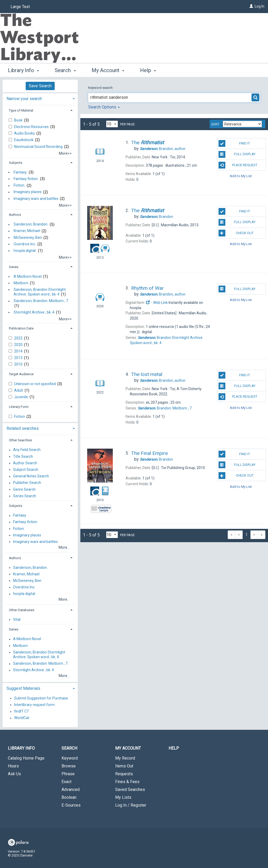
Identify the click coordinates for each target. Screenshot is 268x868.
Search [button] (65, 70)
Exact (66, 782)
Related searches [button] (23, 428)
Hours (13, 766)
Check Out (236, 233)
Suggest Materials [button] (23, 688)
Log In (259, 6)
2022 (19, 338)
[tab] (40, 98)
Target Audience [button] (21, 374)
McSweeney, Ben (28, 238)
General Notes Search (31, 476)
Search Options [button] (104, 107)
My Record (125, 758)
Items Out (124, 766)
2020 (19, 345)
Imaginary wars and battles (36, 199)
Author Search (25, 463)
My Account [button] (108, 70)
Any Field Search (27, 450)
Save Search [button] (40, 86)
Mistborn (21, 283)
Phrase (68, 774)
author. (163, 149)
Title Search (23, 456)
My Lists (123, 797)
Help (174, 748)
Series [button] (14, 267)
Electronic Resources (32, 127)
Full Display (237, 154)
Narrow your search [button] (24, 99)
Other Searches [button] (20, 440)
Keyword (70, 758)
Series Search (25, 496)
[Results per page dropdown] (112, 124)
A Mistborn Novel (28, 276)
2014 (19, 351)
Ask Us (14, 774)
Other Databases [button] (22, 610)
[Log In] (251, 6)
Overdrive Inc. (25, 244)
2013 (19, 358)
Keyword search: (101, 88)
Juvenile (21, 397)
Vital (17, 620)
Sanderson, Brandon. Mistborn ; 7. (41, 301)
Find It (234, 143)
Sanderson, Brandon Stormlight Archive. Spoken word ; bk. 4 (40, 292)
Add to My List (241, 176)
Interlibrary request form (34, 705)
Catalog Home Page (26, 758)
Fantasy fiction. (26, 179)
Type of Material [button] (21, 110)
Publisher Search (27, 483)
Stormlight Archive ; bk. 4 (34, 312)
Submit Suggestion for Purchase (41, 698)
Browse (69, 766)
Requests (124, 774)
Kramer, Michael (27, 231)
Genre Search (24, 489)
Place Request (238, 165)
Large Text (20, 7)
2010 (19, 364)
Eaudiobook (24, 140)
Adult (19, 390)
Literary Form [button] (19, 407)
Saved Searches (130, 789)
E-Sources (71, 805)
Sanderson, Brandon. (31, 224)
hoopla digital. (25, 251)
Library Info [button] (23, 70)
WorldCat (22, 718)
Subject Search (26, 470)
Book (19, 120)
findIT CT (22, 711)
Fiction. (19, 186)
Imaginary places (28, 192)
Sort (215, 124)
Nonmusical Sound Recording (39, 147)
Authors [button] (15, 215)
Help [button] (148, 70)
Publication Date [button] (21, 328)
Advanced (71, 789)
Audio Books (25, 133)
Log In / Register (131, 805)
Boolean (69, 797)
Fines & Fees (127, 782)
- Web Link (157, 303)
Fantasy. (20, 172)
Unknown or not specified (35, 384)
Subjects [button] (16, 163)
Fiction (20, 416)
